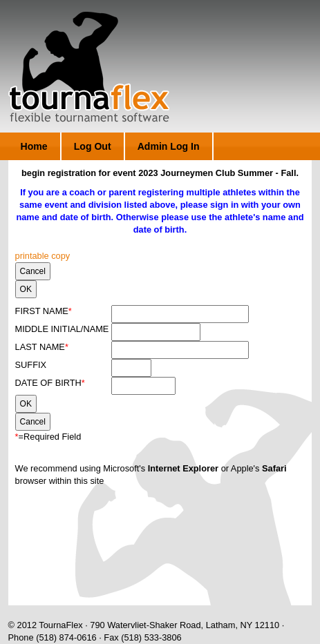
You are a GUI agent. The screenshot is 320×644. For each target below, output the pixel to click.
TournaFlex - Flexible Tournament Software (89, 67)
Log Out (93, 146)
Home (34, 146)
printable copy (43, 256)
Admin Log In (169, 146)
